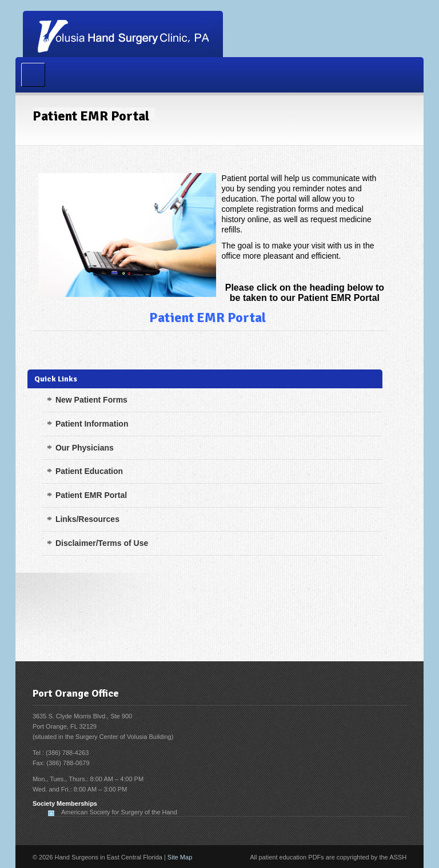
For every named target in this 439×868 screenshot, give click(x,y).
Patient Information (92, 424)
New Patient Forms (91, 400)
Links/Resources (87, 519)
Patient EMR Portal (207, 318)
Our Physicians (85, 448)
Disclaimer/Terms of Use (102, 543)
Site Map (180, 857)
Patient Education (89, 471)
